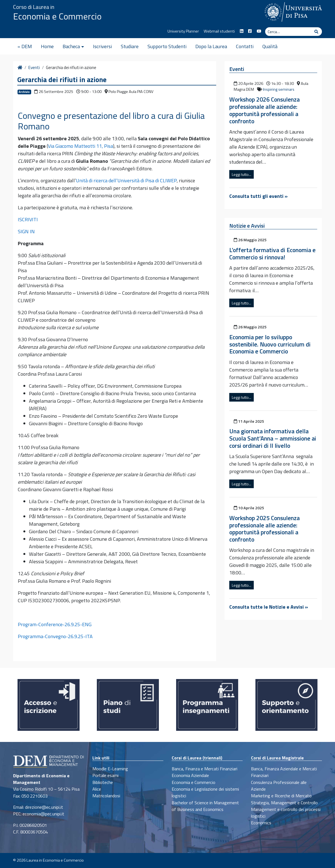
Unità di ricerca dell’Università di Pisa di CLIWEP (126, 180)
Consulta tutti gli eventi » (258, 196)
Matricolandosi (106, 796)
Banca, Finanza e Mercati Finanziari (205, 769)
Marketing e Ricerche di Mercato (281, 796)
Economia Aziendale (190, 775)
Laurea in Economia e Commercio (55, 860)
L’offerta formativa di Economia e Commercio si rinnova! (272, 254)
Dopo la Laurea (211, 46)
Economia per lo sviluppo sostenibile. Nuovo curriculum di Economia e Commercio (270, 344)
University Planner (183, 31)
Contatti (245, 46)
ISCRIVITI (28, 219)
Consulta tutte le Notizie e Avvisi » (269, 607)
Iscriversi (102, 46)
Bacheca (71, 46)
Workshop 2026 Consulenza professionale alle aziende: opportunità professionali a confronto (264, 110)
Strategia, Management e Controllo (284, 803)
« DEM (25, 46)
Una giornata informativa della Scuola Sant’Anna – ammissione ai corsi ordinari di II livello (273, 438)
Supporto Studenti (167, 46)
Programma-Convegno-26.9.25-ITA (55, 636)
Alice (97, 789)
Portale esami (105, 775)
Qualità (270, 46)
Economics (261, 823)
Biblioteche (103, 782)
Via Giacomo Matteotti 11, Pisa (80, 146)
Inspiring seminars (279, 89)
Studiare (130, 46)
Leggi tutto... (242, 174)
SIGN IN (26, 231)
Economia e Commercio (57, 16)
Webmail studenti (219, 31)
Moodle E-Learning (110, 769)
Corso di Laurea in (34, 7)
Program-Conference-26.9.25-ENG (55, 624)
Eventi (34, 68)
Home (47, 46)
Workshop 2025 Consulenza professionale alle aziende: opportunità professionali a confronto (264, 529)
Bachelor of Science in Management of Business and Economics (205, 806)
